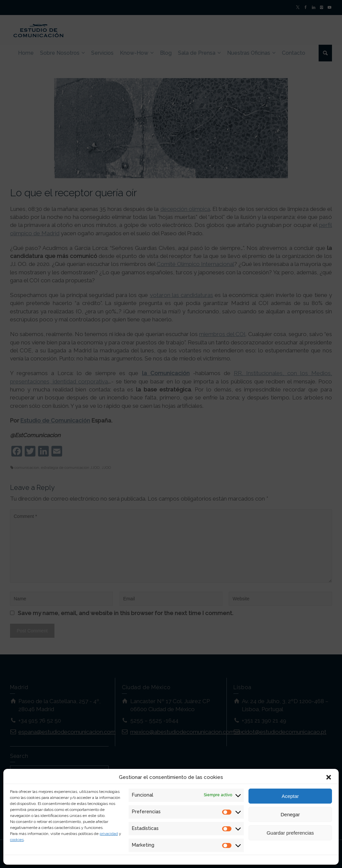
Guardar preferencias (290, 833)
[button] (329, 777)
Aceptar (290, 796)
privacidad (109, 834)
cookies (17, 840)
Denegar (290, 814)
